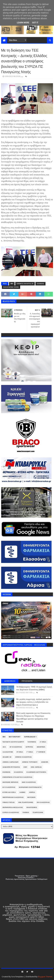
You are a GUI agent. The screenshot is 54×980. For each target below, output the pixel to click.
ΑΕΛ (4, 747)
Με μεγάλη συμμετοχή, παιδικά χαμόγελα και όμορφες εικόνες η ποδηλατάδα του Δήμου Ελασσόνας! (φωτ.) (33, 702)
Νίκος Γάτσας (9, 802)
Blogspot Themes (45, 977)
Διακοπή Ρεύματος (11, 767)
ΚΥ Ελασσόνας (9, 787)
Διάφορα (45, 762)
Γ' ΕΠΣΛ (30, 752)
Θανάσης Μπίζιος (11, 782)
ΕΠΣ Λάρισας (36, 767)
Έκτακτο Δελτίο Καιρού (13, 742)
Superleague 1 (30, 737)
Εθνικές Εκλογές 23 (25, 284)
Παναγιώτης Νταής (11, 287)
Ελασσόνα (18, 772)
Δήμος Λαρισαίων (11, 762)
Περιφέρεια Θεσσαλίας (13, 807)
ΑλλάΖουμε (8, 752)
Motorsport (15, 737)
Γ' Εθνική (41, 752)
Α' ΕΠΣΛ (43, 742)
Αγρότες (29, 747)
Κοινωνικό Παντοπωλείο (30, 787)
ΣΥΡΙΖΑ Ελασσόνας (11, 812)
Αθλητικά (41, 747)
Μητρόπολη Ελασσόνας (13, 797)
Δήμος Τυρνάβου (30, 762)
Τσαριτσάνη (38, 812)
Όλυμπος (32, 742)
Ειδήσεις (40, 284)
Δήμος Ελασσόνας (23, 757)
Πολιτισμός (32, 807)
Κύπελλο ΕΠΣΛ (9, 792)
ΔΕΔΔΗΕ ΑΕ (7, 757)
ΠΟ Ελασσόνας (43, 802)
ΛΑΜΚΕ (22, 792)
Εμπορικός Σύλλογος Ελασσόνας (17, 777)
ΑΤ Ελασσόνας (16, 747)
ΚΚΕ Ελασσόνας (29, 782)
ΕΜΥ (25, 767)
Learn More (23, 23)
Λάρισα (32, 792)
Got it (35, 23)
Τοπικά (26, 812)
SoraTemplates (17, 977)
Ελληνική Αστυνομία (36, 772)
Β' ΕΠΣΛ (20, 752)
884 (12, 284)
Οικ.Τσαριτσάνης (26, 802)
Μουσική (31, 797)
